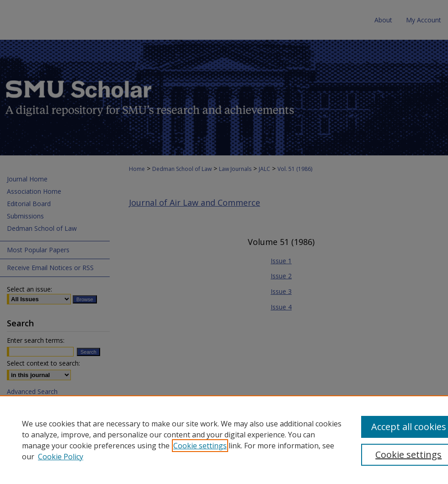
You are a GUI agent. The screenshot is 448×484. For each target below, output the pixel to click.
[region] (224, 440)
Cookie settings (200, 446)
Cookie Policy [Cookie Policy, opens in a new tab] (61, 457)
